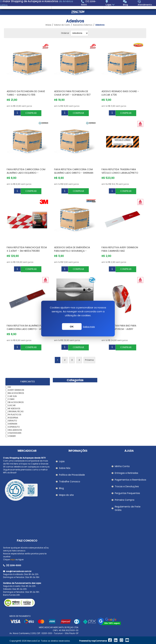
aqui (13, 559)
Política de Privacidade (72, 475)
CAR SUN (12, 396)
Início (48, 25)
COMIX (11, 399)
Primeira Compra (125, 500)
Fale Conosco (27, 541)
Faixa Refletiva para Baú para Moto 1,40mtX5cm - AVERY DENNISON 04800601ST (119, 329)
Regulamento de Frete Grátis (128, 508)
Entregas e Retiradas (126, 473)
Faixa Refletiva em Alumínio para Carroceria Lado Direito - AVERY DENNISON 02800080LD (26, 329)
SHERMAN (13, 424)
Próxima (89, 360)
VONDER (12, 436)
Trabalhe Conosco (70, 482)
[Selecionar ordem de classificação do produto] (79, 33)
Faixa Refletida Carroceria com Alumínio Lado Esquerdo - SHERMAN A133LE (26, 173)
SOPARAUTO (14, 427)
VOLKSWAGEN (15, 433)
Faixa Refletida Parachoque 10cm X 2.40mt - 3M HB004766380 (27, 249)
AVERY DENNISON (16, 390)
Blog (61, 488)
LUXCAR (12, 405)
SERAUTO (12, 421)
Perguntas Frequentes (127, 493)
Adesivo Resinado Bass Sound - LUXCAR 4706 (120, 93)
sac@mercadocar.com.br (17, 571)
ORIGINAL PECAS (16, 411)
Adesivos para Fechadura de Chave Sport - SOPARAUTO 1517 (72, 93)
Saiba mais (89, 327)
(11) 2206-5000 (12, 565)
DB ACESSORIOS (16, 402)
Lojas (110, 5)
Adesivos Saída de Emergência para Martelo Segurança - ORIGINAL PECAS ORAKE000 (72, 251)
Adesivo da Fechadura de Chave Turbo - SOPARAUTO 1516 (26, 93)
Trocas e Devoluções (127, 486)
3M (9, 387)
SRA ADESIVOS (15, 430)
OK (72, 327)
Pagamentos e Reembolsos (130, 480)
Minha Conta (122, 466)
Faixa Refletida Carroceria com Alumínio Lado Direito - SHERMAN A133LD (74, 173)
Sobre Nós (65, 468)
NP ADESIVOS (14, 408)
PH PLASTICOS (15, 415)
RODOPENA (13, 418)
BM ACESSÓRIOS (16, 393)
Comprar (31, 113)
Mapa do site (66, 495)
